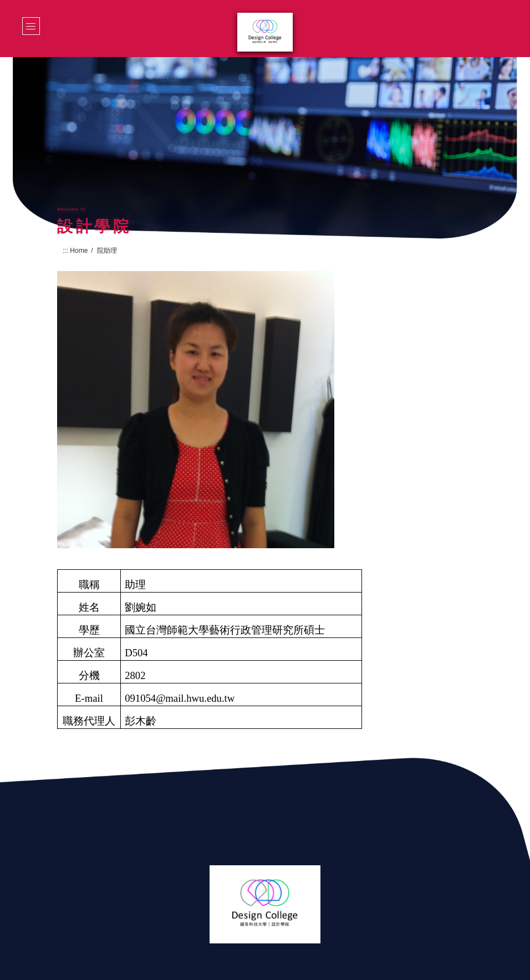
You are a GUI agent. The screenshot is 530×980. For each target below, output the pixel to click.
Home (79, 251)
